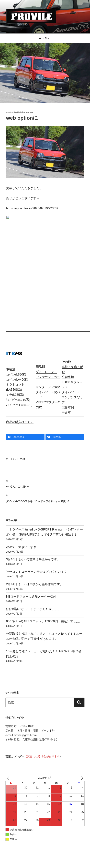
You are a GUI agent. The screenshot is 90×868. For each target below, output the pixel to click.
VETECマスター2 (48, 339)
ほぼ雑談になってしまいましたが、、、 (33, 545)
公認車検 (68, 313)
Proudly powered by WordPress (22, 860)
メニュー (45, 38)
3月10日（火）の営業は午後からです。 (33, 496)
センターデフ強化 (48, 323)
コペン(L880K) (16, 311)
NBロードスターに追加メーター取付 (31, 533)
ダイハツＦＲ (71, 328)
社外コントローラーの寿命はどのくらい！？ (37, 508)
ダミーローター (46, 308)
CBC (39, 344)
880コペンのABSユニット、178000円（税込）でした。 (44, 558)
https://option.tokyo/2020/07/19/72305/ (32, 208)
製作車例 (68, 344)
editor (30, 112)
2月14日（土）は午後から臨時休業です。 (35, 520)
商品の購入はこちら (20, 358)
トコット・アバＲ (18, 395)
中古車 (66, 349)
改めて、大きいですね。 (23, 483)
